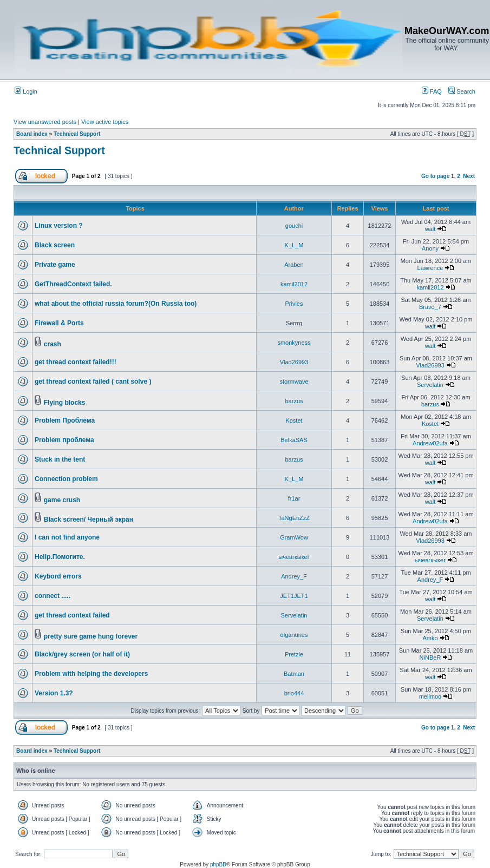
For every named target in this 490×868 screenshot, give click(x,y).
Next (469, 176)
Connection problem (66, 479)
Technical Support (77, 134)
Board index (32, 134)
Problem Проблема (65, 420)
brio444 (294, 693)
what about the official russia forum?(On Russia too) (116, 304)
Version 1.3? (54, 693)
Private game (55, 265)
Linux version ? (59, 226)
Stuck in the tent (60, 459)
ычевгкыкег (294, 557)
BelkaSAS (294, 440)
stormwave (294, 382)
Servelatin (430, 385)
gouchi (294, 226)
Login (26, 91)
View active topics (105, 122)
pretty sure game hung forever (91, 636)
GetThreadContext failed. (73, 284)
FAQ (432, 91)
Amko (430, 638)
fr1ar (294, 498)
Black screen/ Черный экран (89, 520)
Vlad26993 (294, 362)
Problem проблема (64, 440)
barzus (294, 401)
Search (462, 91)
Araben (294, 265)
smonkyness (294, 343)
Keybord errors (58, 576)
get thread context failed (72, 615)
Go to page (435, 176)
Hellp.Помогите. (60, 557)
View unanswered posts (45, 122)
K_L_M (294, 245)
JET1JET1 (294, 596)
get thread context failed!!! (76, 362)
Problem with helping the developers (91, 674)
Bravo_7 (430, 307)
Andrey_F (294, 576)
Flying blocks (65, 403)
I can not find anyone (67, 537)
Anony (430, 248)
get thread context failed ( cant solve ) (93, 382)
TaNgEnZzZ (294, 518)
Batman (294, 674)
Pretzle (294, 654)
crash (53, 344)
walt (430, 229)
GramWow (294, 537)
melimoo (430, 696)
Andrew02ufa (430, 443)
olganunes (294, 635)
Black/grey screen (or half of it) (82, 654)
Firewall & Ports (59, 323)
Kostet (294, 420)
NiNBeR (430, 657)
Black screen (55, 245)
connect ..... (53, 596)
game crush (62, 500)
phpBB (218, 864)
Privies (294, 304)
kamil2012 (294, 284)
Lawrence (430, 268)
